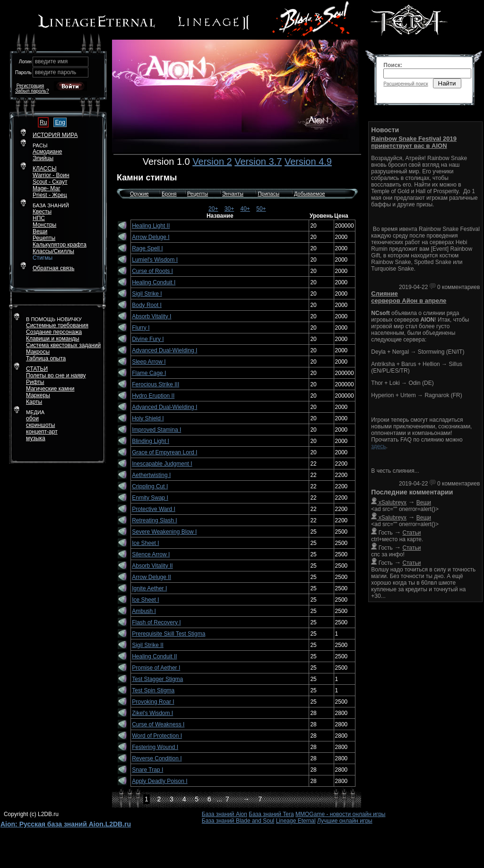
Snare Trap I (147, 770)
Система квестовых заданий (63, 345)
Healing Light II (151, 226)
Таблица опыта (46, 358)
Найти (447, 83)
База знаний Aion (225, 814)
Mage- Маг (47, 188)
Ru (43, 122)
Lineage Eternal (296, 821)
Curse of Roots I (152, 271)
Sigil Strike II (148, 645)
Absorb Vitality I (151, 316)
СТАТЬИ (37, 369)
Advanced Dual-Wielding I (164, 350)
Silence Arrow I (151, 554)
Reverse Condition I (157, 758)
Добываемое (310, 194)
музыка (36, 438)
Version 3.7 (258, 162)
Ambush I (144, 611)
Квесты (42, 212)
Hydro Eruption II (153, 396)
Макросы (38, 352)
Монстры (44, 225)
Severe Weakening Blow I (164, 532)
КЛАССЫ (45, 169)
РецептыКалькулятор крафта (60, 241)
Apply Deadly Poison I (160, 781)
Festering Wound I (155, 747)
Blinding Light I (151, 441)
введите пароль (56, 72)
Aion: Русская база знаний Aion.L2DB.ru (66, 824)
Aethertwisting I (151, 475)
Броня (169, 194)
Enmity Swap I (150, 498)
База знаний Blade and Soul (238, 821)
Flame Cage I (149, 373)
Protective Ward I (154, 509)
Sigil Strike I (147, 294)
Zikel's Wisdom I (152, 713)
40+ (245, 209)
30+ (229, 209)
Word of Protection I (157, 736)
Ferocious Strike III (156, 384)
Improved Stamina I (156, 430)
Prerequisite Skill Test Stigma (169, 634)
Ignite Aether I (149, 588)
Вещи (40, 231)
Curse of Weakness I (158, 724)
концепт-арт (42, 432)
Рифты (35, 382)
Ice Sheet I (145, 543)
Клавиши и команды (53, 339)
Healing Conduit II (154, 656)
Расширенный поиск (406, 84)
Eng (60, 122)
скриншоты (40, 425)
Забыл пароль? (32, 91)
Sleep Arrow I (149, 362)
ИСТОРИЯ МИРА (55, 135)
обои (32, 418)
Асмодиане (47, 152)
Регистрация (30, 86)
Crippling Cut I (150, 486)
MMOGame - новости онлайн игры (340, 814)
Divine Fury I (148, 339)
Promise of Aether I (156, 668)
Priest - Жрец (50, 195)
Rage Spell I (147, 248)
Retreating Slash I (154, 520)
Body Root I (147, 305)
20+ (213, 209)
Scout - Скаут (50, 182)
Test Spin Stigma (153, 690)
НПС (39, 218)
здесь (378, 446)
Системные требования (57, 325)
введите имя (52, 61)
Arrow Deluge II (151, 577)
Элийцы (43, 158)
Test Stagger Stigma (157, 679)
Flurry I (141, 328)
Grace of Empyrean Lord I (164, 452)
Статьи (412, 533)
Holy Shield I (148, 418)
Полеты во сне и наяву (56, 375)
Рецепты (198, 194)
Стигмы (43, 258)
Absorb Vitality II (152, 566)
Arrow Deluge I (151, 237)
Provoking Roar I (153, 702)
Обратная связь (53, 268)
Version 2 (212, 162)
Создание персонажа (54, 332)
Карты (34, 402)
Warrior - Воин (51, 175)
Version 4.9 (308, 162)
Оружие (139, 194)
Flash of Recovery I (156, 622)
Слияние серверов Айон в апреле (409, 297)
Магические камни (50, 389)
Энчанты (233, 194)
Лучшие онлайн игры (345, 821)
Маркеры (38, 395)
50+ (261, 209)
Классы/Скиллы (53, 251)
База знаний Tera (271, 814)
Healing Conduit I (154, 282)
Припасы (268, 194)
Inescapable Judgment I (162, 464)
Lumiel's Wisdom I (155, 260)
